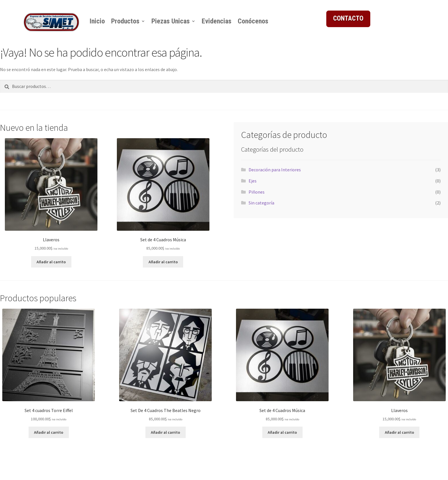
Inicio (97, 21)
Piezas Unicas (171, 21)
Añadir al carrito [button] (51, 262)
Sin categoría (261, 203)
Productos (125, 21)
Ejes (253, 181)
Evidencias (217, 21)
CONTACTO (348, 18)
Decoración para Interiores (275, 170)
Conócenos (253, 21)
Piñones (257, 192)
